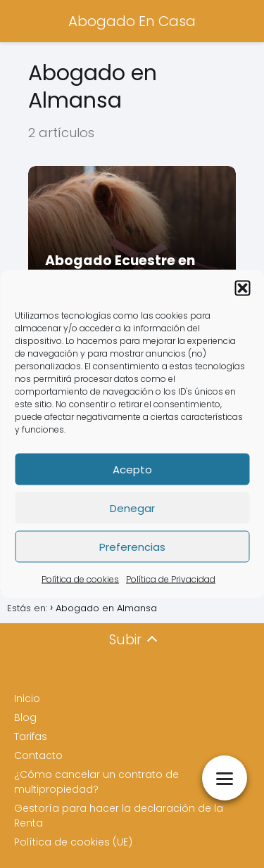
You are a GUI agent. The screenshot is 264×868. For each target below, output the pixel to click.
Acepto (132, 469)
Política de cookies (80, 579)
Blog (25, 717)
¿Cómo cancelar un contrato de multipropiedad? (96, 782)
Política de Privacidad (171, 579)
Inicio (27, 698)
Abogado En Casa (132, 21)
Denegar (132, 508)
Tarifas (31, 736)
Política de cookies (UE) (73, 842)
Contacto (38, 755)
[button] (242, 288)
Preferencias (132, 546)
